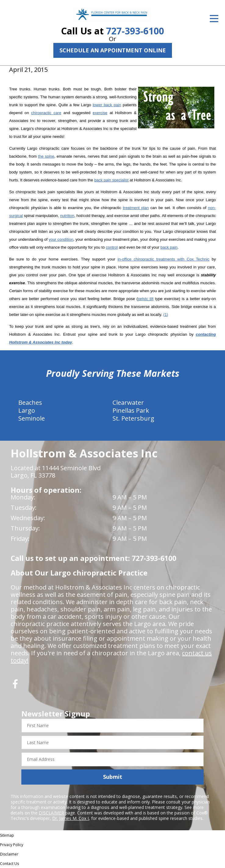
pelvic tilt (146, 299)
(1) (166, 315)
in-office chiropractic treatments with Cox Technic (164, 259)
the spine (46, 156)
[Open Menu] (214, 19)
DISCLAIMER (51, 813)
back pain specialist (111, 180)
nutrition (67, 216)
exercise (100, 113)
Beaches (30, 402)
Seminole (32, 418)
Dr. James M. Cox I (70, 818)
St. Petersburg (133, 418)
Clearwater (128, 402)
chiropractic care (46, 113)
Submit (113, 777)
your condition (61, 239)
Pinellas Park (131, 410)
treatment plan (136, 208)
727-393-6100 (135, 31)
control (112, 247)
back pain (169, 247)
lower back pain (107, 105)
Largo (27, 410)
